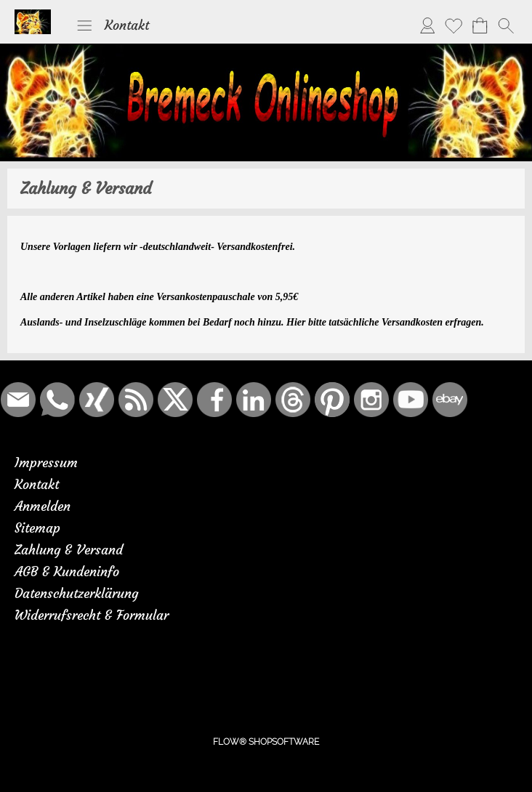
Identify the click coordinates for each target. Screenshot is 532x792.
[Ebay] (450, 400)
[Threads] (293, 400)
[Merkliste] (454, 25)
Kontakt (127, 25)
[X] (175, 400)
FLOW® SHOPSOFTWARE (266, 742)
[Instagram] (371, 400)
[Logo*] (33, 15)
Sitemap (37, 528)
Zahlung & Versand (69, 550)
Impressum (46, 462)
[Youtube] (411, 400)
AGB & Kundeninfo (67, 571)
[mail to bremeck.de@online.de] (18, 400)
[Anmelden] (427, 25)
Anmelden (43, 506)
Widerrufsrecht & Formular (92, 615)
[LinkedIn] (254, 400)
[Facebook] (214, 400)
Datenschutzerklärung (76, 593)
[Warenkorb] (480, 25)
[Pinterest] (332, 400)
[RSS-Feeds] (136, 400)
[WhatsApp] (57, 400)
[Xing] (97, 400)
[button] (84, 25)
